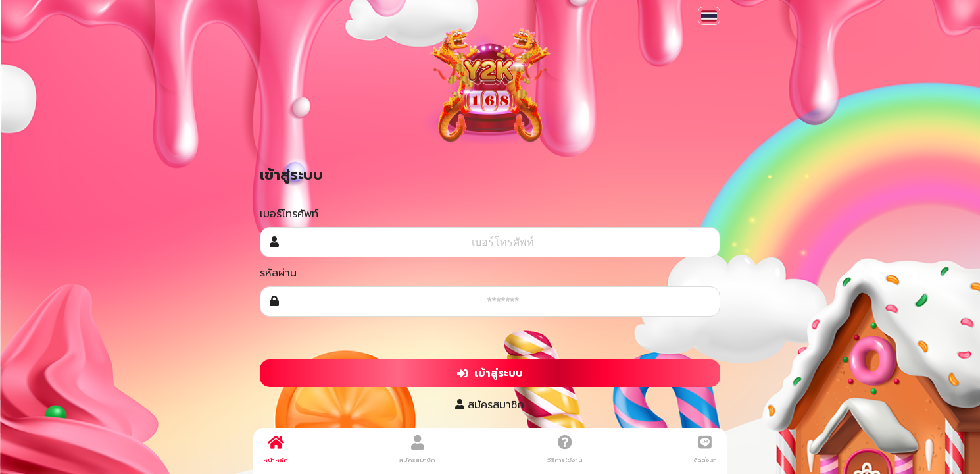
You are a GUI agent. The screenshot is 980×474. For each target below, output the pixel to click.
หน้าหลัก (276, 450)
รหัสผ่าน (278, 273)
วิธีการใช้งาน (565, 450)
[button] (709, 16)
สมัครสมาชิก (496, 405)
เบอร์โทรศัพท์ (289, 214)
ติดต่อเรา (705, 450)
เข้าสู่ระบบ (490, 373)
